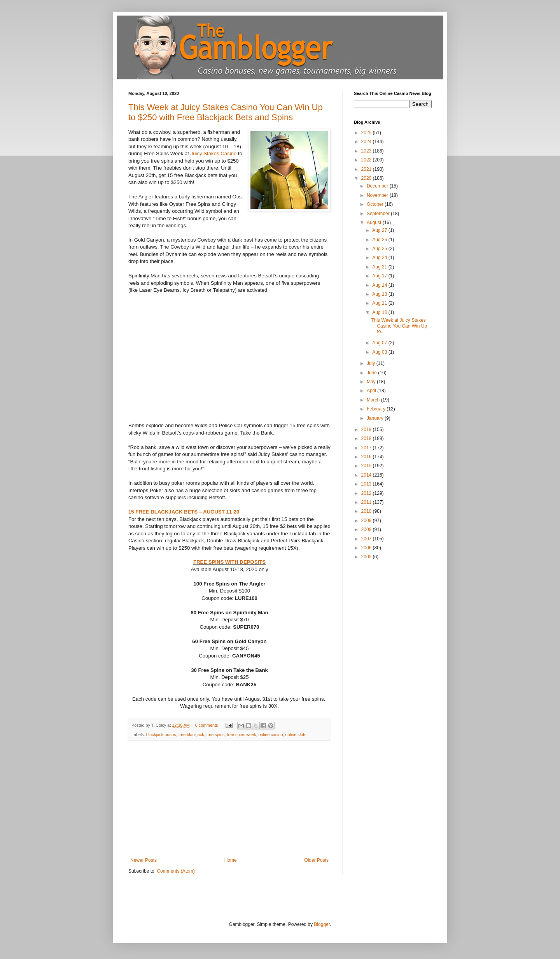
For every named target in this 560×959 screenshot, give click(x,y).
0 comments (207, 725)
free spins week (241, 735)
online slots (296, 735)
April (372, 391)
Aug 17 (380, 276)
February (377, 409)
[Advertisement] (229, 799)
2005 (367, 557)
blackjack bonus (161, 735)
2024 (367, 142)
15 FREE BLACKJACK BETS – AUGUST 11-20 (184, 512)
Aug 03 (380, 352)
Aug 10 (380, 312)
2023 (367, 151)
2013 (367, 484)
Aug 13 (380, 294)
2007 (367, 539)
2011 (367, 502)
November (378, 195)
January (376, 418)
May (372, 382)
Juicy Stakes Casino (214, 153)
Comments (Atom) (176, 871)
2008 (367, 529)
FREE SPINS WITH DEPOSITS (229, 562)
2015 (367, 466)
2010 (367, 511)
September (379, 214)
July (372, 363)
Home (231, 860)
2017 (367, 448)
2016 (367, 457)
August (375, 223)
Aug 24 (380, 258)
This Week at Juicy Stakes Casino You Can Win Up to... (399, 326)
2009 (367, 521)
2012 (367, 493)
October (376, 204)
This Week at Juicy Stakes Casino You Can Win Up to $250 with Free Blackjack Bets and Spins (226, 112)
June (372, 373)
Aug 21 (380, 267)
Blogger (322, 924)
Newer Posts (143, 860)
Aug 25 (380, 249)
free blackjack (191, 735)
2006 (367, 548)
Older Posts (316, 860)
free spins (216, 735)
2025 (367, 133)
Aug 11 (380, 303)
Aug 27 (380, 230)
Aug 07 (380, 343)
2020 (367, 178)
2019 (367, 430)
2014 (367, 475)
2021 (367, 169)
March (374, 400)
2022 (367, 160)
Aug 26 (380, 240)
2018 (367, 438)
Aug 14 (380, 285)
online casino (271, 735)
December (378, 186)
